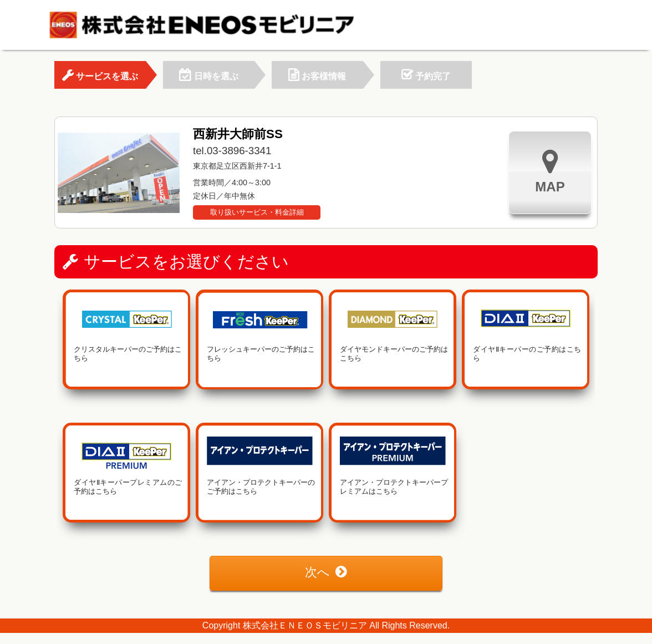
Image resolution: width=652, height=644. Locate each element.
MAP (550, 171)
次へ (326, 572)
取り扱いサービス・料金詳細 (257, 212)
